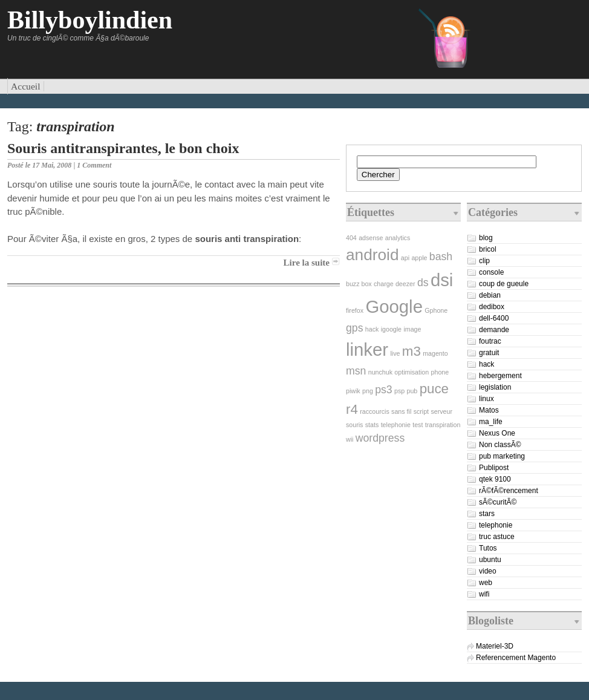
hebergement (500, 376)
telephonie (496, 525)
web (486, 583)
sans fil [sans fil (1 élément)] (401, 411)
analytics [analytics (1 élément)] (398, 238)
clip (484, 261)
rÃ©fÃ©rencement (509, 491)
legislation (495, 387)
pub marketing (502, 456)
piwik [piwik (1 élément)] (353, 391)
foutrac (490, 341)
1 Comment (94, 165)
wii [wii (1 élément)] (350, 439)
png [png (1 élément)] (368, 391)
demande (494, 330)
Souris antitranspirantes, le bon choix (123, 148)
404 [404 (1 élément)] (351, 238)
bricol (488, 249)
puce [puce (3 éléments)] (434, 389)
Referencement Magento (516, 658)
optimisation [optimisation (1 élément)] (412, 372)
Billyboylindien (90, 20)
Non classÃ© (500, 445)
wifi (484, 594)
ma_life (491, 422)
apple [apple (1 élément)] (419, 258)
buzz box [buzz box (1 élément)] (359, 284)
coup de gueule (504, 284)
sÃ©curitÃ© (498, 502)
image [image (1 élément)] (412, 329)
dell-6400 (494, 318)
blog (486, 238)
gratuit (489, 353)
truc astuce (497, 537)
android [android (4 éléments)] (372, 255)
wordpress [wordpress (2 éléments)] (380, 438)
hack (486, 364)
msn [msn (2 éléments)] (356, 371)
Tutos (488, 548)
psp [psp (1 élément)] (399, 391)
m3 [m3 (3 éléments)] (412, 351)
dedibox (492, 307)
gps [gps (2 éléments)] (354, 328)
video (488, 571)
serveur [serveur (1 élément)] (441, 411)
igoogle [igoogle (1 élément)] (391, 329)
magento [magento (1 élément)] (435, 353)
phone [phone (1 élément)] (440, 372)
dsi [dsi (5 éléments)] (442, 280)
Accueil (26, 86)
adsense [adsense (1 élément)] (371, 238)
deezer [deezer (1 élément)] (405, 284)
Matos (489, 410)
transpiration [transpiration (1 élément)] (443, 425)
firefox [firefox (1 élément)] (355, 310)
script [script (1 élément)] (421, 411)
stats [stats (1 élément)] (372, 425)
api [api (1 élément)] (405, 258)
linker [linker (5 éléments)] (367, 349)
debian (490, 295)
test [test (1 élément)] (418, 425)
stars (487, 514)
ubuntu (490, 560)
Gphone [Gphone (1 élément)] (436, 310)
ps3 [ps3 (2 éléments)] (383, 390)
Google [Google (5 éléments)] (394, 306)
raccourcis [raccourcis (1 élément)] (375, 411)
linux (486, 399)
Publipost (494, 468)
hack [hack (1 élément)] (372, 329)
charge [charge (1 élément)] (384, 284)
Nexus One (497, 433)
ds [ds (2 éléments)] (423, 283)
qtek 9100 (495, 479)
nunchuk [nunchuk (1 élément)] (380, 372)
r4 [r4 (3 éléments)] (352, 409)
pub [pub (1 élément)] (412, 391)
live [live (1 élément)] (395, 353)
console (491, 272)
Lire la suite (307, 263)
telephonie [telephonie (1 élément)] (396, 425)
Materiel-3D (495, 646)
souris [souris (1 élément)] (354, 425)
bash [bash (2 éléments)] (441, 257)
